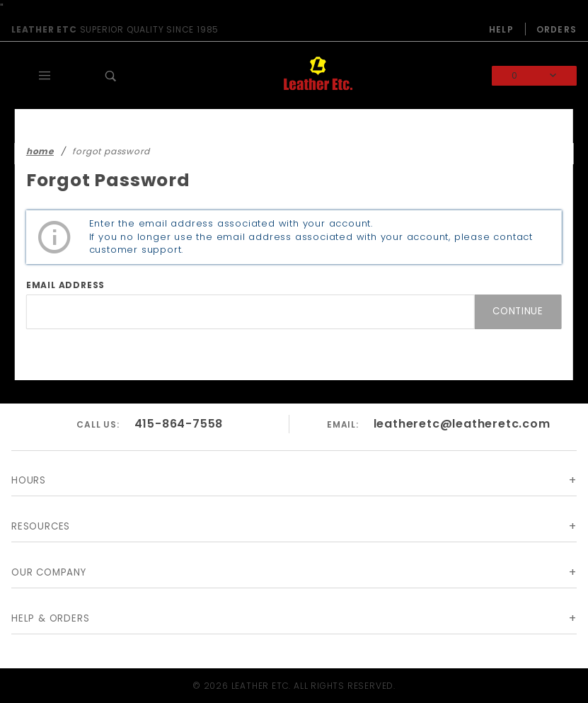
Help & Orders (50, 618)
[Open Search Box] (111, 76)
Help (501, 29)
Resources (41, 526)
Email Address (65, 285)
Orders (557, 29)
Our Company (49, 572)
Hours (29, 480)
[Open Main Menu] (45, 76)
